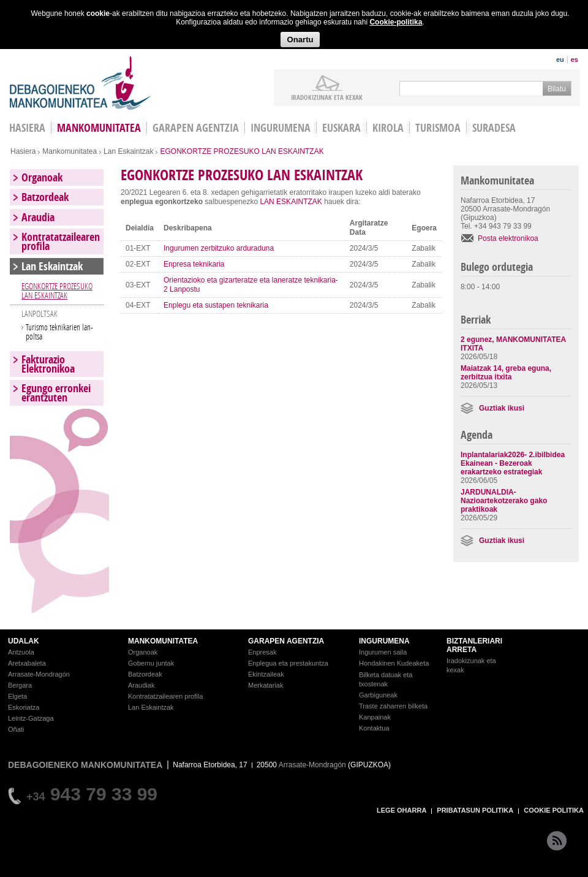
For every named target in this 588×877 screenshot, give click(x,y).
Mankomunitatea (99, 128)
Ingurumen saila (383, 652)
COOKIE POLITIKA (554, 810)
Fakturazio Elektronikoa (48, 364)
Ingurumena (281, 128)
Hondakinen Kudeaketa (394, 663)
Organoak (42, 177)
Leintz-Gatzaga (31, 718)
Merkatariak (266, 685)
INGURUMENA (384, 641)
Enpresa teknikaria (194, 264)
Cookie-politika (396, 22)
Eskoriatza (24, 707)
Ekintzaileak (266, 674)
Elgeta (17, 696)
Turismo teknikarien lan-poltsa (59, 332)
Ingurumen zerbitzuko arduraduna (219, 248)
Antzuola (21, 652)
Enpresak (262, 652)
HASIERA (27, 128)
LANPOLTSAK (40, 313)
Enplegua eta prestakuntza (288, 663)
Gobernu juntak (151, 663)
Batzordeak (45, 197)
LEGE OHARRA (401, 810)
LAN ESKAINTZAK (291, 202)
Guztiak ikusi (502, 408)
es (575, 59)
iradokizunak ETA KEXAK (327, 97)
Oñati (16, 729)
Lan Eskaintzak (128, 151)
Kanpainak (375, 717)
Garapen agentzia (196, 128)
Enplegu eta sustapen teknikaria (216, 305)
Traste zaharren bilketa (393, 706)
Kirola (388, 128)
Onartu (300, 40)
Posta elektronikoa (508, 238)
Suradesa (494, 128)
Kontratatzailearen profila (61, 241)
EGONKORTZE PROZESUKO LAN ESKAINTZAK (57, 290)
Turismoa (438, 128)
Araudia (38, 217)
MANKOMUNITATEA (163, 641)
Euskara (341, 128)
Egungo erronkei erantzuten (56, 393)
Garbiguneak (378, 695)
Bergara (20, 685)
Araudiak (141, 685)
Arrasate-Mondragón (39, 674)
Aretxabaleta (27, 663)
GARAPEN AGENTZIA (286, 641)
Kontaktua (374, 728)
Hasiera (23, 151)
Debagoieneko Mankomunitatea (80, 83)
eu (560, 59)
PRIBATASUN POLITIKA (475, 810)
